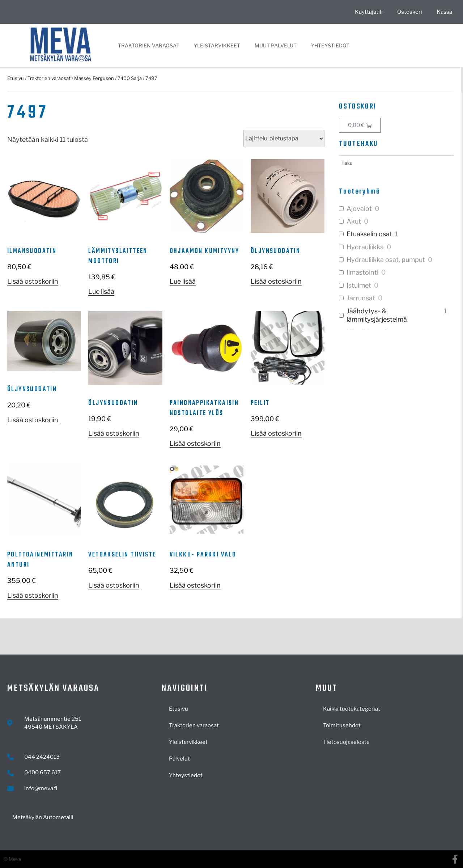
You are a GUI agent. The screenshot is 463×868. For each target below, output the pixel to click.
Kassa (444, 12)
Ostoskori (410, 12)
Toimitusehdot (342, 725)
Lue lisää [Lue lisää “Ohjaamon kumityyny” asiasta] (183, 281)
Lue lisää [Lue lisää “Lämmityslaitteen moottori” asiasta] (101, 291)
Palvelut (179, 759)
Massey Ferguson (94, 78)
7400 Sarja (130, 78)
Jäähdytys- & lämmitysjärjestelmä (377, 315)
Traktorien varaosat (149, 45)
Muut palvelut (276, 45)
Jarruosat (361, 298)
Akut (354, 221)
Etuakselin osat (369, 234)
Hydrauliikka (365, 247)
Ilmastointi (362, 272)
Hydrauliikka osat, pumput (386, 260)
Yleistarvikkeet (217, 45)
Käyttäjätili (369, 12)
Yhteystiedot (330, 45)
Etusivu (16, 78)
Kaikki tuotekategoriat (352, 709)
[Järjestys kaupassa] (284, 139)
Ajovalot (359, 209)
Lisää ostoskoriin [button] (33, 281)
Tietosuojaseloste (346, 742)
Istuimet (359, 285)
